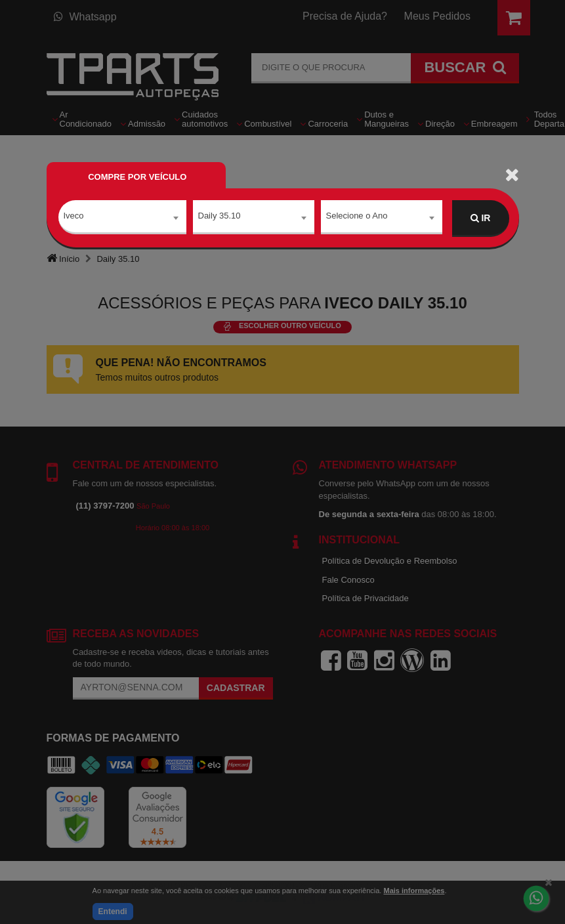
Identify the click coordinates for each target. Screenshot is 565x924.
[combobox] (122, 219)
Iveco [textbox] (74, 218)
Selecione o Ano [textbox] (357, 218)
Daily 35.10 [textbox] (220, 218)
